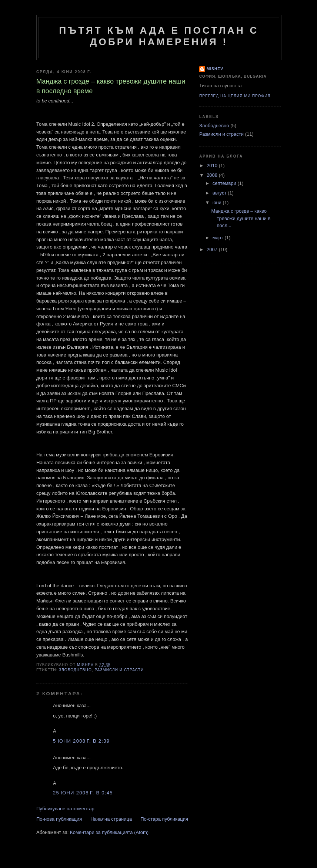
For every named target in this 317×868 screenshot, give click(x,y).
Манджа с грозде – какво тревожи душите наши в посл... (241, 218)
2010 (213, 166)
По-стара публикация (164, 819)
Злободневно (75, 670)
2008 (213, 175)
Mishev (215, 69)
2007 (213, 249)
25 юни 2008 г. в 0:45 (83, 793)
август (220, 193)
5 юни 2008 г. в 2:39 (81, 741)
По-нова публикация (59, 819)
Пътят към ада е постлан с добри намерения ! (159, 36)
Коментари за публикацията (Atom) (109, 832)
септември (225, 183)
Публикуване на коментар (65, 809)
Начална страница (111, 819)
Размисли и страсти (119, 670)
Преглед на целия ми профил (235, 96)
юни (218, 202)
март (219, 238)
